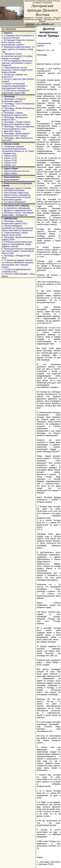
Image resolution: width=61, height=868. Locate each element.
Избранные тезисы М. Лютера (18, 188)
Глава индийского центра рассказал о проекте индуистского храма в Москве (17, 70)
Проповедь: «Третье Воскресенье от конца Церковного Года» (18, 128)
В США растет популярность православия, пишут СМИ (16, 92)
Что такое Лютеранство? (15, 202)
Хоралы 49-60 (10, 156)
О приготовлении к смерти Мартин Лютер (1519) (15, 234)
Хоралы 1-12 (10, 165)
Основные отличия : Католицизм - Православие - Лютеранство (18, 214)
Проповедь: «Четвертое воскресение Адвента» (14, 100)
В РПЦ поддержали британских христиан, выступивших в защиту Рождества (17, 63)
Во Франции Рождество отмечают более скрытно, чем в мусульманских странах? (18, 42)
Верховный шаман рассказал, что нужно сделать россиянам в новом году (18, 49)
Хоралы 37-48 (10, 158)
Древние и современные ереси (18, 210)
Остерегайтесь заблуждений (17, 208)
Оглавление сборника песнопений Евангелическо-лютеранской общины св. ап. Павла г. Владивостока (18, 150)
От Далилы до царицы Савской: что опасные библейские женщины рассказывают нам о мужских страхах (17, 264)
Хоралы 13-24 (10, 163)
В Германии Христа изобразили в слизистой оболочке (18, 37)
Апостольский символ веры (16, 193)
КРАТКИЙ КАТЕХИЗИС (14, 190)
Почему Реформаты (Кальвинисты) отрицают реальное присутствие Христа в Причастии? (17, 228)
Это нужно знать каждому (17, 206)
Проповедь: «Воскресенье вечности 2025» (15, 119)
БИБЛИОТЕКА (11, 219)
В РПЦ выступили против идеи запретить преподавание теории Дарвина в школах (17, 244)
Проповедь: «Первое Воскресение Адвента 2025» (15, 114)
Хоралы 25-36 (10, 160)
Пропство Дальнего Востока (17, 171)
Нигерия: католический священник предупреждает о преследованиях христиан (15, 86)
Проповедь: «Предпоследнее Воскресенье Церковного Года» (16, 123)
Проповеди (10, 96)
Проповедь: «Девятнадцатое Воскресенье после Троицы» (16, 135)
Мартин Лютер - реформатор (17, 195)
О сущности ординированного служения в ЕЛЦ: (16, 271)
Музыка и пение (12, 144)
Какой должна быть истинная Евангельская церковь (16, 198)
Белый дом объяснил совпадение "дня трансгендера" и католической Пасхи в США (18, 251)
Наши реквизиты (12, 177)
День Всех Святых (12, 131)
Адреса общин (11, 169)
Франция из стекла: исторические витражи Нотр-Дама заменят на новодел (17, 56)
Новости (8, 33)
